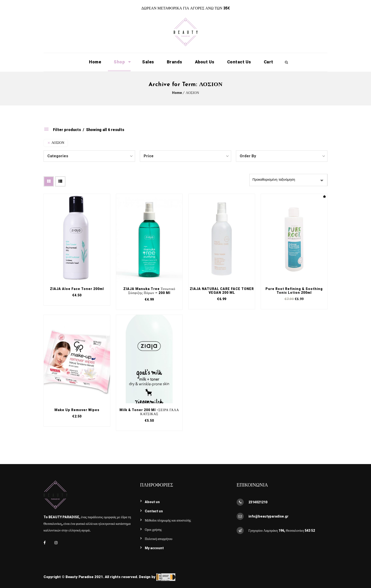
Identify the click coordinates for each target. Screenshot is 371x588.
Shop (119, 62)
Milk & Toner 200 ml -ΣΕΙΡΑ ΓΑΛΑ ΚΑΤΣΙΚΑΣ (149, 412)
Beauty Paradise (79, 577)
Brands (174, 62)
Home (95, 62)
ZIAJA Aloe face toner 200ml (77, 289)
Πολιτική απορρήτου (159, 539)
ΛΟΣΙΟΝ (192, 93)
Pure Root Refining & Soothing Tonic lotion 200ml (294, 291)
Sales (148, 62)
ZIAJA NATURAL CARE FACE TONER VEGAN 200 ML (222, 291)
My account (154, 548)
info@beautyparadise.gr (268, 516)
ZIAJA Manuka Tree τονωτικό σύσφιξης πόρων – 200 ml (149, 291)
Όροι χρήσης (153, 530)
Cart (269, 62)
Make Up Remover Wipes (77, 410)
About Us (205, 62)
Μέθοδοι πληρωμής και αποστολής (168, 520)
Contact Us (239, 62)
